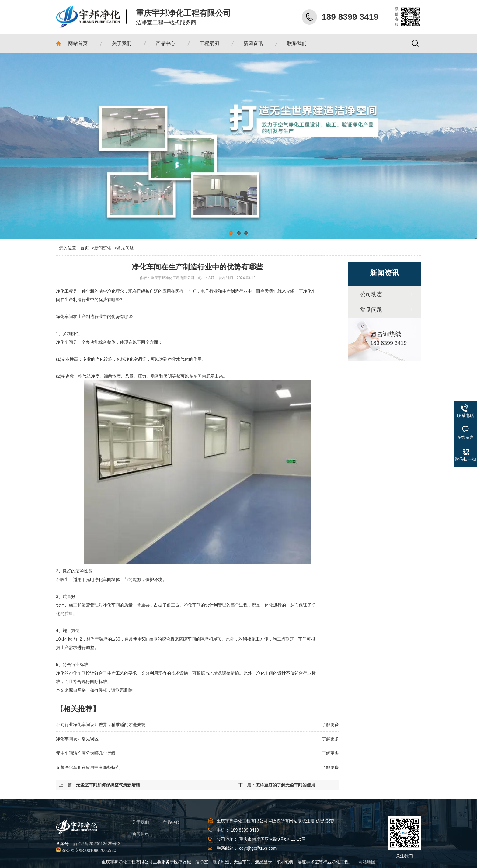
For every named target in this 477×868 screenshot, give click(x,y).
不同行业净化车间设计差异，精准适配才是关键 (101, 724)
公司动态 (371, 294)
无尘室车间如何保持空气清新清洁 (108, 785)
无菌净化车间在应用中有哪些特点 (88, 767)
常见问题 (125, 248)
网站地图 (367, 862)
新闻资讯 (103, 248)
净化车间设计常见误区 (77, 739)
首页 (87, 248)
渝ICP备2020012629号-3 (97, 844)
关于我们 (141, 822)
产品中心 (171, 822)
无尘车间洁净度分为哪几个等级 (86, 753)
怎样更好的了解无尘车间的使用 (285, 785)
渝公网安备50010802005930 (89, 850)
